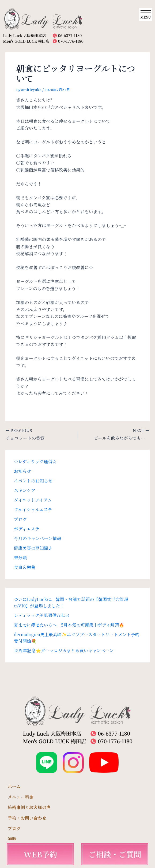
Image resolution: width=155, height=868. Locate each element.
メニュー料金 (21, 797)
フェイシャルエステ (33, 510)
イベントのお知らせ (33, 481)
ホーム (14, 786)
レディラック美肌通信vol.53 (41, 615)
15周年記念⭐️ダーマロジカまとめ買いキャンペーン (64, 651)
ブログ (20, 519)
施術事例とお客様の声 (29, 807)
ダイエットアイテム (33, 500)
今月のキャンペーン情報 (37, 538)
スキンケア (25, 490)
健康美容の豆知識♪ (33, 548)
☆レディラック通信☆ (35, 462)
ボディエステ (27, 529)
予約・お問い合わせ (27, 818)
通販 (12, 839)
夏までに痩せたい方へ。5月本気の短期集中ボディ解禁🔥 (69, 625)
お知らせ (22, 471)
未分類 (20, 558)
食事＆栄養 (25, 567)
